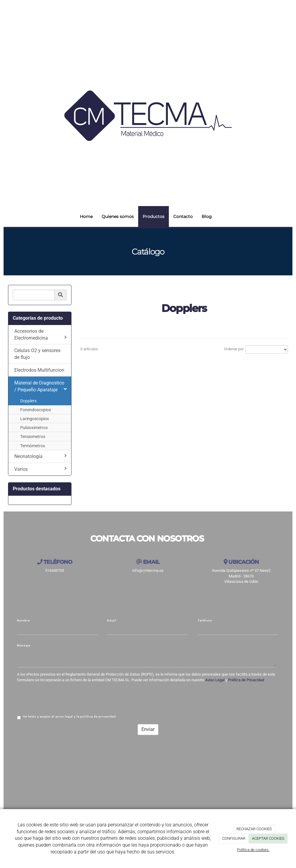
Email (112, 620)
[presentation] (62, 698)
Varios (40, 469)
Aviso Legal (215, 680)
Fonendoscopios (36, 410)
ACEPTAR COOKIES (268, 838)
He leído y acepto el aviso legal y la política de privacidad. (67, 717)
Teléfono (205, 620)
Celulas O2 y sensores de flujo (37, 354)
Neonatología (40, 456)
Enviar (148, 729)
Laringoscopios (35, 419)
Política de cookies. (253, 850)
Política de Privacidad (246, 680)
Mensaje (24, 645)
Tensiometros (33, 437)
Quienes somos (118, 216)
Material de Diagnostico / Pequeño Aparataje (40, 386)
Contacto (183, 216)
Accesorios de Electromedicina (40, 335)
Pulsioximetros (34, 428)
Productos (154, 216)
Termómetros (33, 446)
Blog (207, 216)
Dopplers (28, 401)
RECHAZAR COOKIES (254, 829)
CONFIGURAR (234, 838)
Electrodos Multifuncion (39, 370)
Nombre (23, 620)
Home (86, 216)
